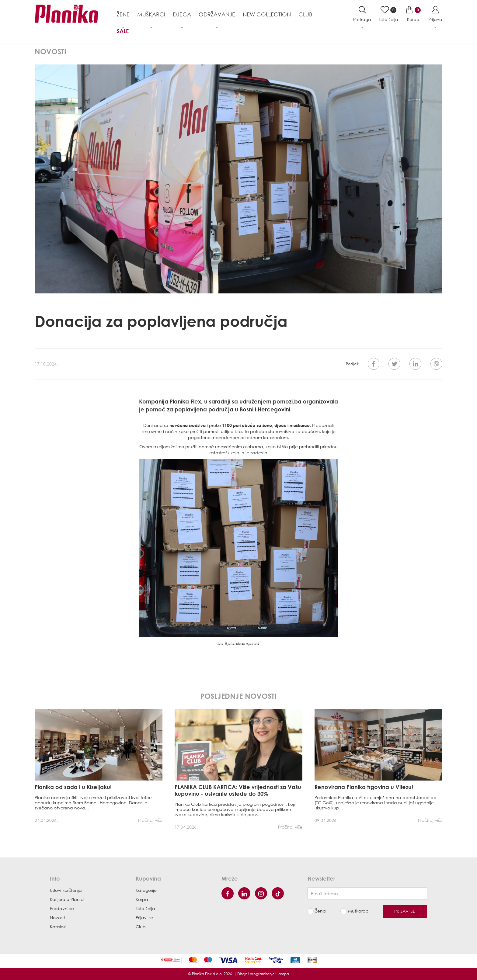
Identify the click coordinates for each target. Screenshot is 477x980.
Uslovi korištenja (66, 890)
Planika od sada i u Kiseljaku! (73, 787)
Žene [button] (123, 14)
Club (305, 14)
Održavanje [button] (217, 14)
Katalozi (58, 927)
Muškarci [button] (151, 14)
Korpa (142, 899)
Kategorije (146, 890)
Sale (123, 31)
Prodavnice (62, 908)
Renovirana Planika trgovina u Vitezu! (364, 787)
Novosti (57, 918)
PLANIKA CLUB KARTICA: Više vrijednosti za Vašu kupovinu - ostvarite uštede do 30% (238, 790)
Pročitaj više (150, 820)
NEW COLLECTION (267, 14)
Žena (320, 911)
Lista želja (145, 908)
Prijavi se (144, 918)
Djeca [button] (182, 14)
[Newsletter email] (367, 893)
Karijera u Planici (67, 899)
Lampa (283, 974)
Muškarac (358, 911)
